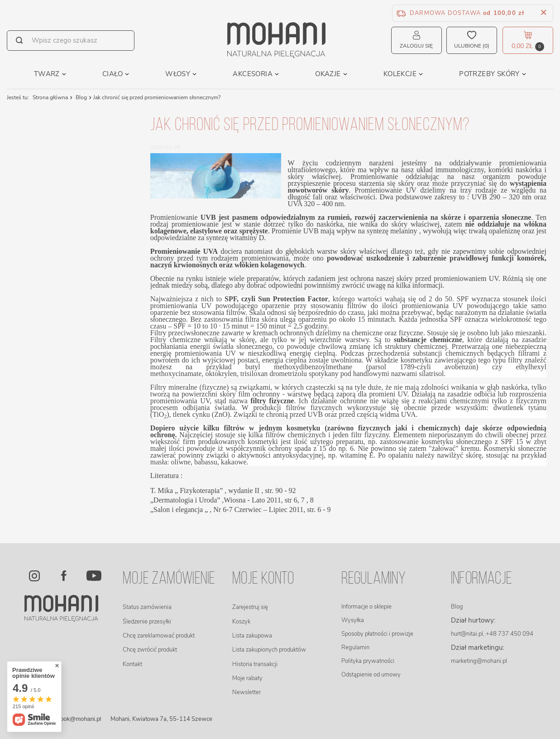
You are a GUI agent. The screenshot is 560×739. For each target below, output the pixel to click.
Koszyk (241, 622)
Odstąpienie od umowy (371, 675)
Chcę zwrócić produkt (150, 650)
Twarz (47, 74)
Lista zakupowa (252, 636)
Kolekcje (400, 74)
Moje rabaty (247, 678)
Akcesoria (253, 74)
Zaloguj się (416, 46)
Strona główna (50, 97)
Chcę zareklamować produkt (159, 636)
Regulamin (355, 647)
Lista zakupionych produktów (269, 650)
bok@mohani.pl (81, 719)
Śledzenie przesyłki (147, 622)
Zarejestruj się (250, 607)
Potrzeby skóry (489, 74)
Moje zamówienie (169, 579)
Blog (81, 97)
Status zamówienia (147, 607)
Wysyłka (353, 620)
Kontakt (132, 664)
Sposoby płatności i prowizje (377, 634)
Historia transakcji (255, 664)
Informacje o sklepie (366, 607)
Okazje (328, 74)
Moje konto (263, 579)
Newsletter (246, 692)
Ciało (112, 74)
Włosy (178, 74)
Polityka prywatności (368, 661)
